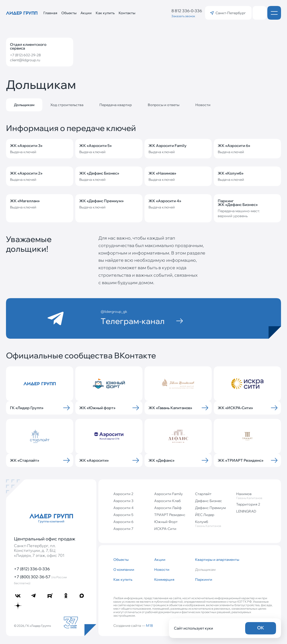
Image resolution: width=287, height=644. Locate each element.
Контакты (127, 13)
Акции (86, 13)
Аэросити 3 (123, 501)
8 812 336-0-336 (187, 11)
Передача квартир (116, 105)
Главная (50, 13)
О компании (124, 570)
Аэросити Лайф (168, 508)
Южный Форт (166, 522)
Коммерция (164, 580)
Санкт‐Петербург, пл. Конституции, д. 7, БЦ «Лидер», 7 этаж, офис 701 (39, 550)
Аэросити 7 (123, 529)
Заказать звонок (183, 16)
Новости (203, 105)
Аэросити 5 (123, 515)
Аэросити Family (169, 494)
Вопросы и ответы (164, 105)
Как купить (105, 13)
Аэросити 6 (123, 522)
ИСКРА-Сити (165, 529)
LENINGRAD (246, 511)
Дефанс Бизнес (209, 501)
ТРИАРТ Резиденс (170, 515)
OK (261, 628)
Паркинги (204, 580)
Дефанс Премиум (210, 508)
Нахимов (255, 496)
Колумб (214, 524)
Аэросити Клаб (167, 501)
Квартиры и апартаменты (214, 560)
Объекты (69, 13)
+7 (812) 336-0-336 (32, 569)
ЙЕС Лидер (205, 515)
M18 (149, 626)
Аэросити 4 (123, 508)
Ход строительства (67, 105)
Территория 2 (248, 504)
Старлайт (203, 494)
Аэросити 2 (123, 494)
